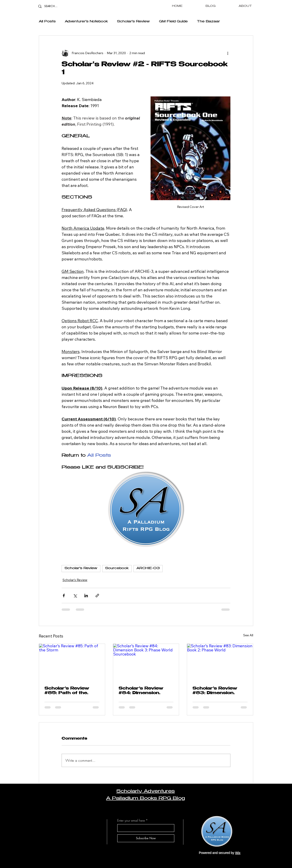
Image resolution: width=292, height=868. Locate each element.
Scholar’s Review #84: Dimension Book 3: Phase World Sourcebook (143, 691)
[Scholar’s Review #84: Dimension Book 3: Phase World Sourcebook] (146, 662)
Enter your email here (131, 820)
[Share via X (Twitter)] (75, 596)
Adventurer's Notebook (86, 22)
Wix (238, 853)
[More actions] (228, 53)
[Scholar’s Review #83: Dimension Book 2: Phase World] (220, 662)
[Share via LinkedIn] (86, 596)
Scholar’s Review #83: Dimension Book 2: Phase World (215, 691)
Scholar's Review (133, 22)
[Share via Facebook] (64, 596)
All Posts (47, 22)
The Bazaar (208, 22)
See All (248, 635)
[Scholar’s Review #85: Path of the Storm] (72, 662)
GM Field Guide (173, 22)
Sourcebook (117, 568)
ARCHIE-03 (148, 568)
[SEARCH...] (55, 6)
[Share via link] (97, 596)
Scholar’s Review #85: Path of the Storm (67, 691)
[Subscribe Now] (146, 838)
